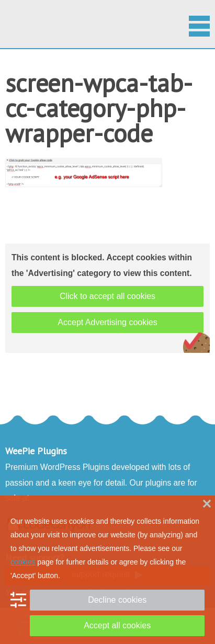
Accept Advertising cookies (107, 322)
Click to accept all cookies (107, 296)
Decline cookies (117, 600)
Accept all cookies (117, 625)
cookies (23, 562)
